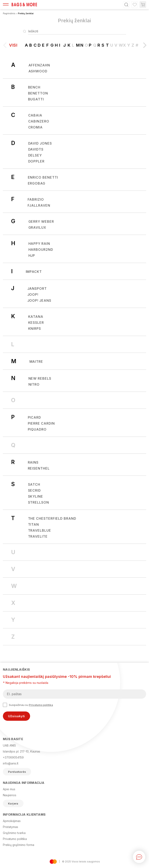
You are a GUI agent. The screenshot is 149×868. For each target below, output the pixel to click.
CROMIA (36, 127)
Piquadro (37, 429)
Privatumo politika (41, 705)
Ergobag (37, 183)
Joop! (33, 294)
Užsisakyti (16, 716)
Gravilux (37, 227)
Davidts (36, 149)
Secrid (35, 490)
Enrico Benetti (43, 177)
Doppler (36, 161)
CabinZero (39, 121)
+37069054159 (13, 757)
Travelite (38, 536)
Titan (34, 524)
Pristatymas (11, 827)
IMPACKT (34, 272)
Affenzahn (39, 65)
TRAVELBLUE (40, 530)
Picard (35, 417)
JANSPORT (37, 289)
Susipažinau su (28, 705)
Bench (34, 87)
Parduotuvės (17, 772)
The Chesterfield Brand (52, 518)
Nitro (34, 384)
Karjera (13, 803)
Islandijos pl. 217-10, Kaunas (22, 751)
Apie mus (9, 789)
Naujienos (10, 795)
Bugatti (36, 99)
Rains (33, 462)
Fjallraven (39, 205)
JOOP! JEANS (39, 300)
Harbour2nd (41, 250)
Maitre (36, 362)
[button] (143, 47)
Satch (34, 484)
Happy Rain (39, 244)
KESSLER (36, 323)
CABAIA (35, 115)
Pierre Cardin (41, 423)
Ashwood (38, 71)
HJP (32, 256)
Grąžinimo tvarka (14, 833)
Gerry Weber (41, 221)
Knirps (35, 329)
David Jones (40, 143)
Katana (36, 317)
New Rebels (40, 378)
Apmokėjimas (12, 821)
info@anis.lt (11, 763)
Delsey (35, 155)
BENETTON (38, 93)
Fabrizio (36, 199)
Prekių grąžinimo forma (19, 845)
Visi (13, 45)
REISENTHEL (39, 468)
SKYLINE (36, 496)
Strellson (39, 502)
